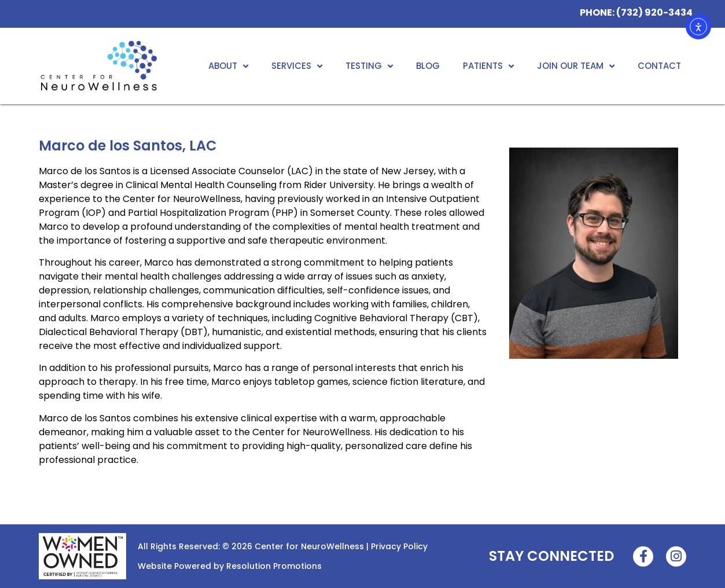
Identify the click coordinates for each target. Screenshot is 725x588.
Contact (659, 66)
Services (297, 66)
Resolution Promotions (274, 566)
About (228, 66)
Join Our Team (576, 66)
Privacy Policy (399, 546)
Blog (428, 66)
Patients (488, 66)
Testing (369, 66)
